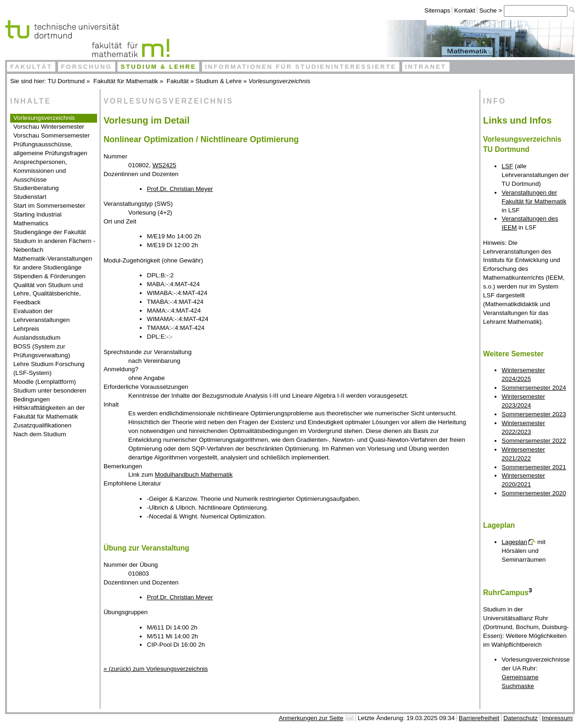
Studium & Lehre (159, 67)
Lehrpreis (26, 329)
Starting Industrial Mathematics (38, 219)
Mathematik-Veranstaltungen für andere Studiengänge (53, 263)
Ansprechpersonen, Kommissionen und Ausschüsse (40, 171)
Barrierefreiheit (479, 718)
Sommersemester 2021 (534, 467)
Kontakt (465, 10)
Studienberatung (36, 188)
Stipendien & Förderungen (50, 276)
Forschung (86, 67)
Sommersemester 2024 (534, 388)
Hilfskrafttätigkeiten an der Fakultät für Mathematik (49, 412)
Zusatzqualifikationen (42, 425)
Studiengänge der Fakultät (50, 232)
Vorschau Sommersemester (52, 135)
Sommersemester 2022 (534, 441)
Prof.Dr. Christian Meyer (180, 189)
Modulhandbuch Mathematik (193, 475)
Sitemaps (437, 10)
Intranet (426, 67)
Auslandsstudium (37, 338)
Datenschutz (521, 718)
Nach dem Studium (40, 434)
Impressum (557, 718)
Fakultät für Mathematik (126, 81)
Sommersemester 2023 (534, 414)
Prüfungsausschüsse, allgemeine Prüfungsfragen (50, 149)
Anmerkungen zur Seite (311, 718)
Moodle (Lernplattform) (45, 382)
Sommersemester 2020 (534, 493)
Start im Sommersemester (49, 206)
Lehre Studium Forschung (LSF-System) (49, 368)
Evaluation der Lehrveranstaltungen (42, 315)
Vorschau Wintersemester (49, 127)
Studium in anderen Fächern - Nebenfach (54, 245)
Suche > (492, 10)
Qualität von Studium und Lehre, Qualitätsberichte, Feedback (48, 294)
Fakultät (31, 67)
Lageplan (514, 542)
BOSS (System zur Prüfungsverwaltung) (42, 351)
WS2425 (164, 165)
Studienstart (30, 197)
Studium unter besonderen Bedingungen (50, 395)
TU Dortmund (66, 81)
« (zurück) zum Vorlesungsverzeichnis (156, 669)
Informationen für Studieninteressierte (300, 67)
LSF (507, 166)
